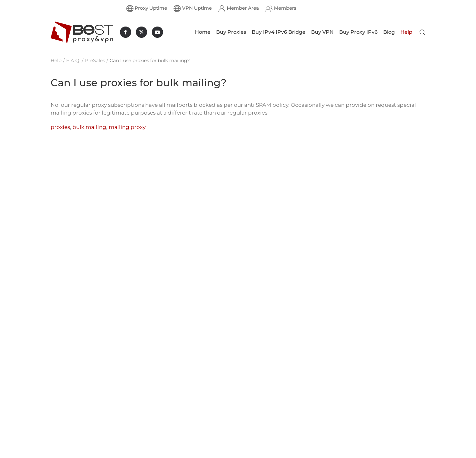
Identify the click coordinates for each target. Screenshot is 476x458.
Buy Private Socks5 (73, 416)
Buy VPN (322, 32)
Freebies (187, 448)
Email (258, 401)
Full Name (263, 416)
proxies (60, 127)
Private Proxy (66, 380)
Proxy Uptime (147, 8)
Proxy (57, 454)
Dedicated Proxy (70, 390)
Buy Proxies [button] (231, 32)
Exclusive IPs (192, 390)
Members (281, 8)
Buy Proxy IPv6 (358, 32)
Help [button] (406, 32)
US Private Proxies (135, 390)
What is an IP (192, 419)
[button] (422, 32)
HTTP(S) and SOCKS (200, 409)
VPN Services (192, 438)
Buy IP (58, 435)
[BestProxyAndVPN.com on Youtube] (157, 32)
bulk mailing (89, 127)
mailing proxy (127, 127)
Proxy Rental (66, 445)
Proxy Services (193, 428)
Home (203, 32)
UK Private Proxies (136, 448)
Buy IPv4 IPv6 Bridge (279, 32)
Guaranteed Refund (200, 380)
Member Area (238, 8)
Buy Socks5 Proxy (72, 425)
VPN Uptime (193, 8)
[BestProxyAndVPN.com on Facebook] (126, 32)
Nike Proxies (128, 380)
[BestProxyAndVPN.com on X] (141, 32)
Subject (261, 431)
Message (262, 447)
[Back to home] (82, 32)
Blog (389, 32)
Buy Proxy (188, 399)
